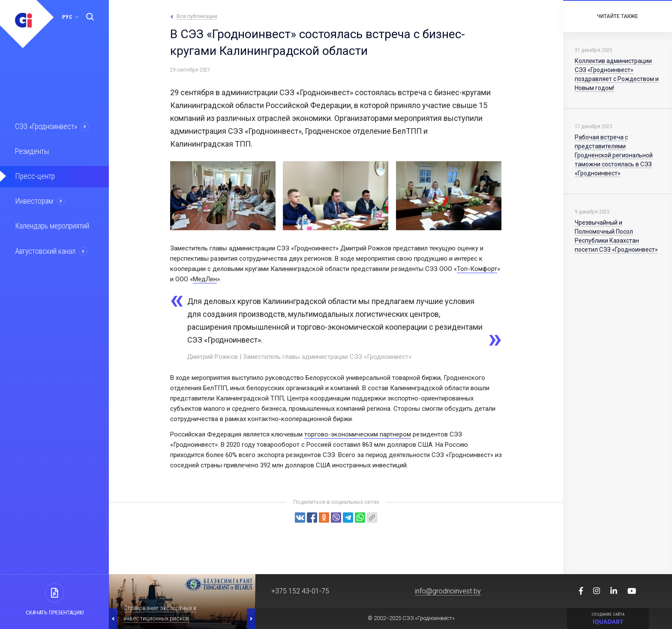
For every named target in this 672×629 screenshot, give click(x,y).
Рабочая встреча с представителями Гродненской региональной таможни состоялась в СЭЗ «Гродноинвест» (614, 155)
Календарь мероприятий (51, 224)
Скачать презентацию (55, 612)
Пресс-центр (33, 175)
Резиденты (31, 150)
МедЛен (205, 279)
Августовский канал (45, 248)
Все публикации (197, 16)
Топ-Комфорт (477, 269)
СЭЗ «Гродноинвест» (45, 126)
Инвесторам (33, 199)
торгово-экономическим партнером (358, 434)
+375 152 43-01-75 (300, 591)
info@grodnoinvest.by (448, 591)
